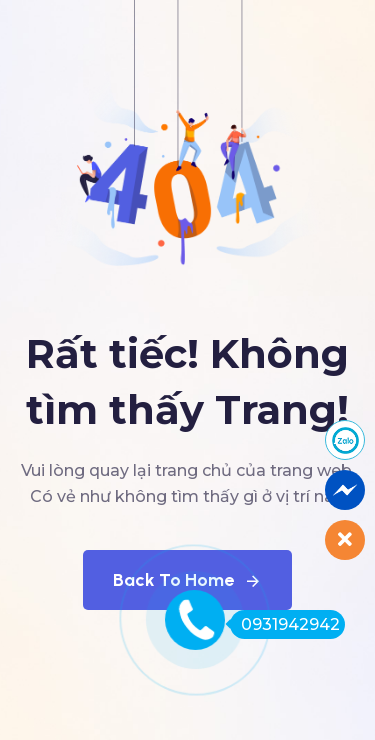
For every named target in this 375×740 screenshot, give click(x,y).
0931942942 (285, 624)
